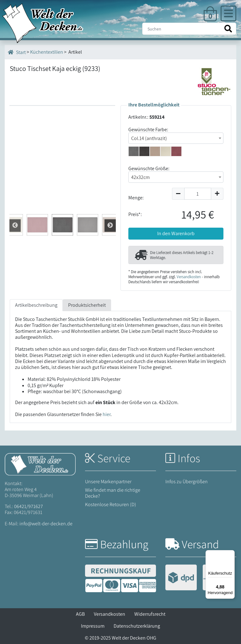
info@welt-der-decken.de (46, 524)
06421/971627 (29, 506)
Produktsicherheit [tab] (87, 305)
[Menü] (231, 554)
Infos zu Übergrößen (187, 482)
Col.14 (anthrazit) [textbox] (149, 138)
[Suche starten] (228, 29)
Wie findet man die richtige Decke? (113, 493)
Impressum (93, 626)
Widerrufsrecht (150, 614)
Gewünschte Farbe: (148, 130)
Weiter (15, 225)
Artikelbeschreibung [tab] (36, 305)
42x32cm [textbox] (140, 177)
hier (107, 414)
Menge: (136, 198)
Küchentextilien (47, 52)
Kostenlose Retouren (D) (111, 504)
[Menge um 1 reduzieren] (178, 194)
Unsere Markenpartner (108, 482)
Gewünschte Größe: (149, 168)
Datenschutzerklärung (137, 626)
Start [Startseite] (17, 52)
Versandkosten (189, 277)
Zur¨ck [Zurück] (110, 225)
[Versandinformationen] (200, 578)
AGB (80, 614)
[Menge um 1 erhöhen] (217, 194)
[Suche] (189, 29)
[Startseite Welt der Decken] (40, 464)
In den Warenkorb (176, 233)
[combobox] (176, 138)
